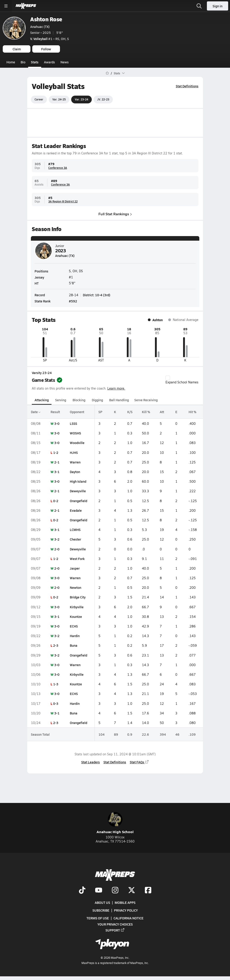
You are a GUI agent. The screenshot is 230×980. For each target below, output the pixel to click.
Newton (76, 587)
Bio (23, 62)
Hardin (75, 636)
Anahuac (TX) (40, 27)
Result (55, 412)
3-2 (57, 539)
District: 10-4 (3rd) (97, 295)
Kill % (146, 412)
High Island (78, 481)
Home (11, 62)
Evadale (76, 510)
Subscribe (101, 910)
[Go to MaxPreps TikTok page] (82, 891)
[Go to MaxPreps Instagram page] (115, 891)
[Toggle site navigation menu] (6, 6)
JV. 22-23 (103, 99)
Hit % (192, 412)
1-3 (55, 684)
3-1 (57, 472)
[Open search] (199, 6)
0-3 (55, 703)
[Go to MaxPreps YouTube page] (99, 891)
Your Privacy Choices (115, 924)
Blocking (79, 400)
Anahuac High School (115, 823)
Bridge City (78, 597)
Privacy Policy (126, 910)
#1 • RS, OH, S (50, 39)
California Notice (129, 918)
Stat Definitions (187, 86)
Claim (17, 49)
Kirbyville (77, 607)
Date (36, 412)
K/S (130, 412)
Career (39, 99)
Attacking (42, 400)
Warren (75, 462)
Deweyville (78, 491)
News (65, 62)
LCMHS (75, 530)
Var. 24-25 (59, 99)
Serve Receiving (146, 400)
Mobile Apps (125, 902)
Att (162, 412)
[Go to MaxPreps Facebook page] (148, 891)
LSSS (73, 423)
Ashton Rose (46, 19)
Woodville (77, 443)
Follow (46, 49)
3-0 (57, 423)
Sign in (218, 6)
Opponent (77, 412)
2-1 (57, 462)
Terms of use (98, 918)
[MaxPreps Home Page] (107, 73)
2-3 (55, 645)
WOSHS (75, 433)
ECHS (74, 626)
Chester (75, 539)
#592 (73, 301)
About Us (102, 902)
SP (100, 412)
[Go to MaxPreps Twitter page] (132, 891)
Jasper (75, 568)
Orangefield (78, 501)
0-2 (55, 501)
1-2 (55, 452)
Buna (74, 645)
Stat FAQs (139, 762)
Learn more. (116, 388)
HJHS (74, 452)
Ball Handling (119, 400)
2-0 (57, 549)
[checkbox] (168, 378)
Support (115, 930)
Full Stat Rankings (115, 214)
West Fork (77, 558)
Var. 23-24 (81, 99)
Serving (61, 400)
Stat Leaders (91, 762)
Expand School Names (182, 380)
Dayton (75, 472)
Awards (49, 62)
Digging (97, 400)
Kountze (76, 617)
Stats (35, 62)
